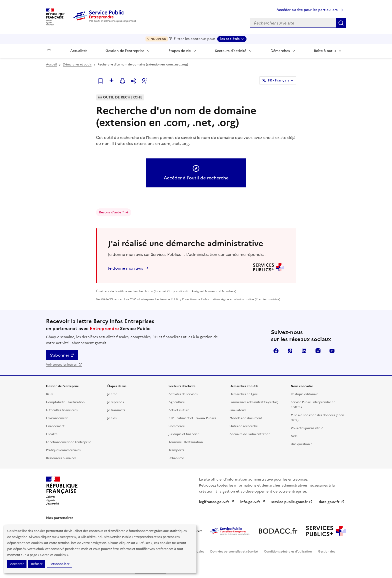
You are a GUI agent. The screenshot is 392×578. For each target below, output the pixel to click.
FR (278, 80)
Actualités (79, 51)
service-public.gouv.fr (292, 502)
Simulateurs (238, 410)
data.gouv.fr (332, 502)
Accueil (51, 64)
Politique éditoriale (304, 394)
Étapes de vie (180, 51)
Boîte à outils (325, 51)
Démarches (280, 51)
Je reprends (115, 402)
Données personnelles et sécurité (234, 552)
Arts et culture (179, 410)
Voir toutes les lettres (64, 365)
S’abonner (62, 355)
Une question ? (301, 444)
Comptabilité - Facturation (65, 402)
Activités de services (183, 394)
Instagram (318, 351)
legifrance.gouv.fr (217, 502)
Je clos (112, 418)
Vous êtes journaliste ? (307, 428)
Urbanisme (176, 458)
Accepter (17, 564)
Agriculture (177, 402)
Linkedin (304, 351)
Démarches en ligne (244, 394)
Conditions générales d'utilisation (288, 552)
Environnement (57, 418)
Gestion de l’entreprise (125, 51)
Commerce (177, 426)
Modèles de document (246, 418)
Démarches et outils (77, 64)
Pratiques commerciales (63, 450)
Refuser (37, 564)
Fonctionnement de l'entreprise (69, 442)
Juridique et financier (184, 434)
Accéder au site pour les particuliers (307, 10)
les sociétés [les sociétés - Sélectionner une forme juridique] (230, 39)
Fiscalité (52, 434)
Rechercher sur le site (341, 23)
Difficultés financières (62, 410)
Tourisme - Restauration (186, 442)
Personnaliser (59, 564)
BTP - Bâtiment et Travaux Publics (192, 418)
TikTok (290, 351)
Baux (49, 394)
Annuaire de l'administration (250, 434)
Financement (55, 426)
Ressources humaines (61, 458)
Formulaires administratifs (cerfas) (254, 402)
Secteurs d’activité (231, 51)
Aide (294, 436)
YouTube (332, 351)
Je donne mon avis (125, 268)
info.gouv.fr (253, 502)
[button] (144, 81)
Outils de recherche (244, 426)
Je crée (112, 394)
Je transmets (116, 410)
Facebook (276, 351)
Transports (176, 450)
